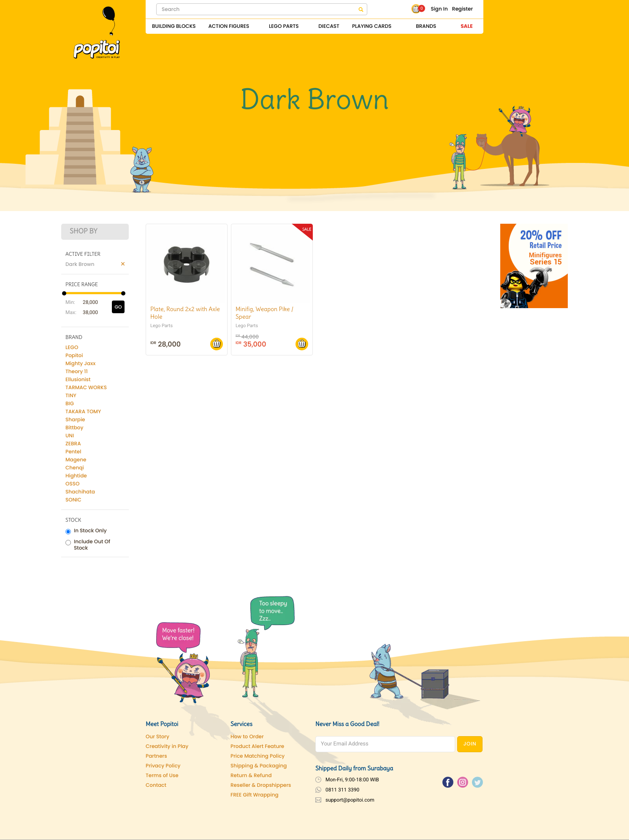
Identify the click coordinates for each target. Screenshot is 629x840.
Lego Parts (284, 26)
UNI (70, 436)
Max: (70, 312)
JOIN (470, 744)
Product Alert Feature (257, 747)
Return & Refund (251, 776)
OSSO (72, 484)
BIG (70, 404)
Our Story (157, 737)
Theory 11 (77, 372)
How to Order (247, 737)
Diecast (329, 26)
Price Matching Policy (258, 756)
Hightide (76, 476)
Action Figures (229, 26)
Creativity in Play (167, 747)
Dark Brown (80, 264)
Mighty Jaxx (80, 364)
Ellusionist (78, 380)
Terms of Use (162, 776)
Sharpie (75, 420)
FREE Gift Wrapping (255, 795)
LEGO (72, 348)
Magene (76, 460)
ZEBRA (73, 444)
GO (118, 307)
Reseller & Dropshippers (261, 785)
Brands (426, 26)
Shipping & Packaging (259, 766)
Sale (466, 26)
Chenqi (75, 468)
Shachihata (80, 492)
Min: (70, 302)
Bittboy (74, 428)
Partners (156, 756)
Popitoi (74, 356)
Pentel (73, 452)
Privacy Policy (163, 766)
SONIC (73, 500)
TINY (71, 396)
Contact (156, 785)
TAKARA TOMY (83, 412)
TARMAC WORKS (86, 388)
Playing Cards (372, 26)
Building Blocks (174, 26)
